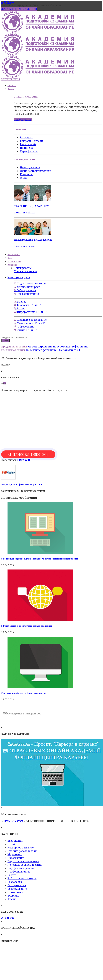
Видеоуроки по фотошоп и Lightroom (22, 484)
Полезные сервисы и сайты (25, 865)
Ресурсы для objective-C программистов (24, 693)
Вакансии (12, 265)
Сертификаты (29, 151)
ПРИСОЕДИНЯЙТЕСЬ (28, 454)
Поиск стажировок (26, 271)
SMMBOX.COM (14, 821)
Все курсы (26, 137)
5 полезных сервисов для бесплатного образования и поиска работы (40, 559)
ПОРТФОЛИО (14, 261)
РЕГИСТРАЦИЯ (11, 79)
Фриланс (13, 896)
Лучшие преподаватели (36, 171)
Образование (16, 858)
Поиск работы (23, 268)
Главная (12, 86)
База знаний (28, 144)
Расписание (14, 255)
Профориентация (19, 872)
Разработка (15, 882)
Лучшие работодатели (22, 851)
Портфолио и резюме (21, 868)
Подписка (26, 148)
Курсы (11, 89)
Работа (12, 875)
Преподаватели (30, 167)
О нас (23, 178)
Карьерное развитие (21, 848)
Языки (12, 899)
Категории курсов (19, 277)
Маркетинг (15, 854)
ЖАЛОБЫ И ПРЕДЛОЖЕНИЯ (19, 9)
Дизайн (12, 844)
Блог (10, 258)
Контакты (26, 174)
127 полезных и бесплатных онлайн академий (26, 626)
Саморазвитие (17, 885)
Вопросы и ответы (32, 141)
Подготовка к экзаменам (23, 861)
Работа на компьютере (22, 878)
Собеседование (17, 889)
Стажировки (15, 892)
